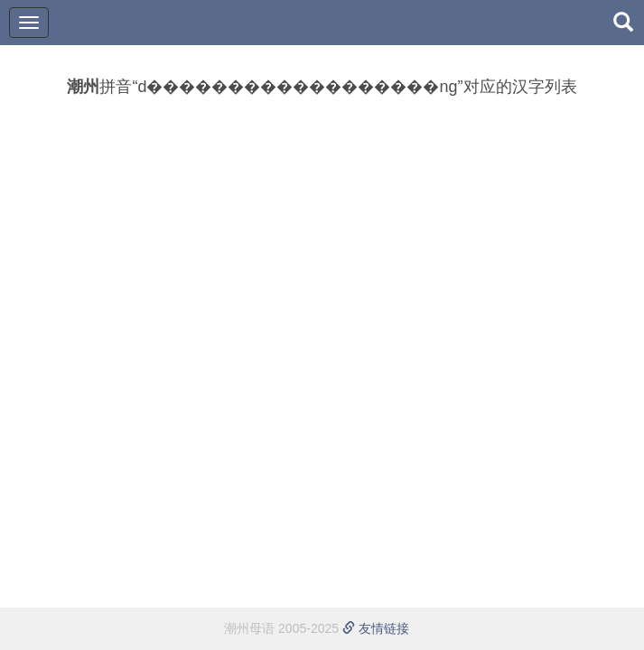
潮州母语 (249, 628)
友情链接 (376, 628)
